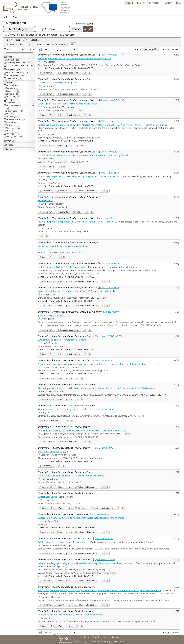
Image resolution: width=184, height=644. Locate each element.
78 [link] (70, 50)
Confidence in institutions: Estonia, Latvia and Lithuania (64, 246)
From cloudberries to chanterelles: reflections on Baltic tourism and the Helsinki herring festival (83, 155)
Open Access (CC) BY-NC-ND (108, 336)
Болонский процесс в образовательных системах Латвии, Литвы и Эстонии (76, 222)
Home (8, 17)
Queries (20, 40)
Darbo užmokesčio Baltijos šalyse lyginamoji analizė (62, 267)
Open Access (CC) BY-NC (112, 100)
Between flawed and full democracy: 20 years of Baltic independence (70, 615)
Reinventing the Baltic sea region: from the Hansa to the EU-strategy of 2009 (74, 58)
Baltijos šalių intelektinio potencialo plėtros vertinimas (63, 542)
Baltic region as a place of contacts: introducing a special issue (67, 104)
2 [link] (57, 50)
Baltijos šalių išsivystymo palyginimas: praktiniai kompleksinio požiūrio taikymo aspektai (79, 563)
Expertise (154, 3)
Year (8, 49)
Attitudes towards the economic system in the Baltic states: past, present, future (77, 409)
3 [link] (61, 50)
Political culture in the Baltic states (54, 315)
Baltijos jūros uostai (47, 497)
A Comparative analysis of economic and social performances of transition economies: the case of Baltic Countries (92, 364)
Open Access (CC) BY (110, 152)
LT (46, 145)
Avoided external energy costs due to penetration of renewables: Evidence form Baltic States (82, 430)
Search (129, 3)
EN (46, 73)
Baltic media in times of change (53, 451)
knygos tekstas (111, 312)
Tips (8, 40)
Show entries (170, 49)
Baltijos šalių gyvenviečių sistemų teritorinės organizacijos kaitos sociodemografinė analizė (81, 518)
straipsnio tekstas (107, 218)
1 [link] (54, 50)
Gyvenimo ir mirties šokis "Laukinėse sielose (58, 291)
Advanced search (84, 24)
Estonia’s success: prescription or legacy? (57, 83)
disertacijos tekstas (101, 514)
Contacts (168, 3)
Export (35, 40)
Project (141, 3)
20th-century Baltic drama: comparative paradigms (62, 340)
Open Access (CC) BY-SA (112, 55)
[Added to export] (90, 73)
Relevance (150, 49)
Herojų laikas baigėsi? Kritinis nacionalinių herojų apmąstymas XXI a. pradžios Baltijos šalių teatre (84, 176)
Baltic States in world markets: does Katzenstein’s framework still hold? (72, 476)
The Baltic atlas (45, 201)
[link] (51, 50)
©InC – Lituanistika (109, 121)
